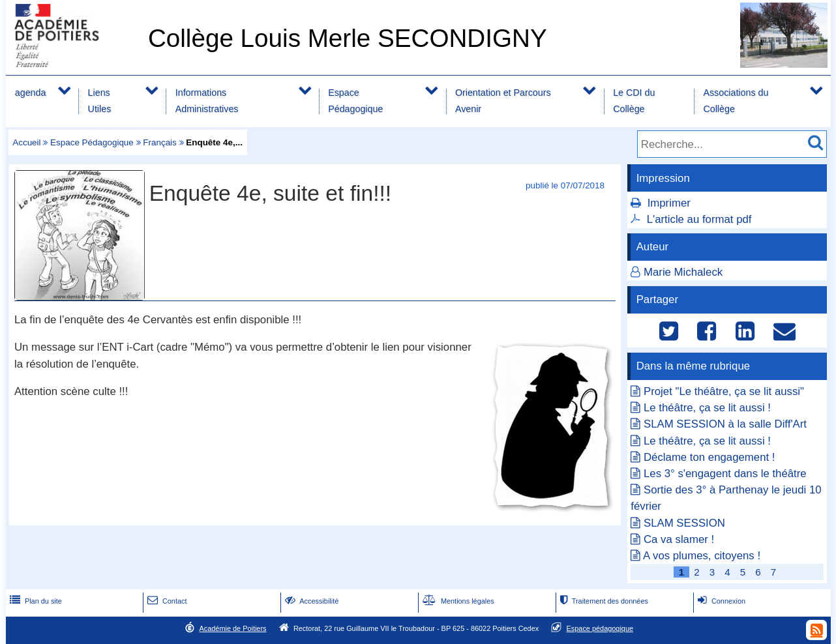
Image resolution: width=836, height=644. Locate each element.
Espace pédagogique (600, 628)
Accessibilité (311, 601)
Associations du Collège (736, 101)
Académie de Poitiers (232, 628)
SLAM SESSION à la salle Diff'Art (725, 424)
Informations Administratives (207, 101)
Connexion (720, 601)
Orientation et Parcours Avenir (503, 101)
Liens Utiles (100, 101)
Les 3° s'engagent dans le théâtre (725, 474)
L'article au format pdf (699, 219)
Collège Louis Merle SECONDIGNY (348, 38)
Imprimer (669, 203)
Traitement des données (603, 601)
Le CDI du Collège (634, 101)
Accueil (26, 142)
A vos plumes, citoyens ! (702, 556)
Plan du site (35, 601)
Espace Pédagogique (355, 101)
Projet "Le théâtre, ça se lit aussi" (724, 391)
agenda (31, 93)
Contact (166, 601)
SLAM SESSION (684, 523)
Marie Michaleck (683, 272)
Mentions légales (457, 601)
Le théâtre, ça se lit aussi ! (707, 408)
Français (160, 142)
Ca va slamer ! (679, 539)
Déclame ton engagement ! (709, 457)
